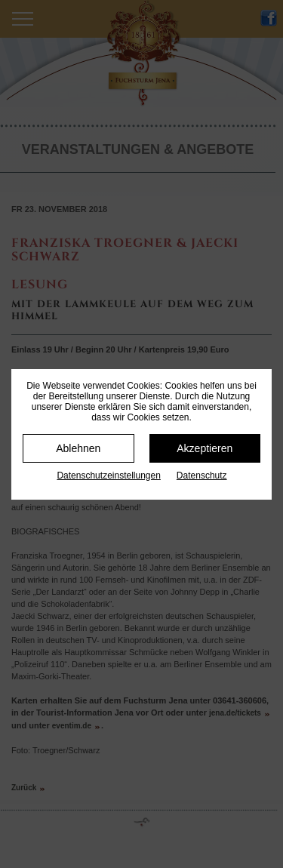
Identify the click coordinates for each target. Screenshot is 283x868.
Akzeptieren (205, 448)
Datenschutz (202, 476)
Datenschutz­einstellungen (108, 476)
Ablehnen (78, 448)
